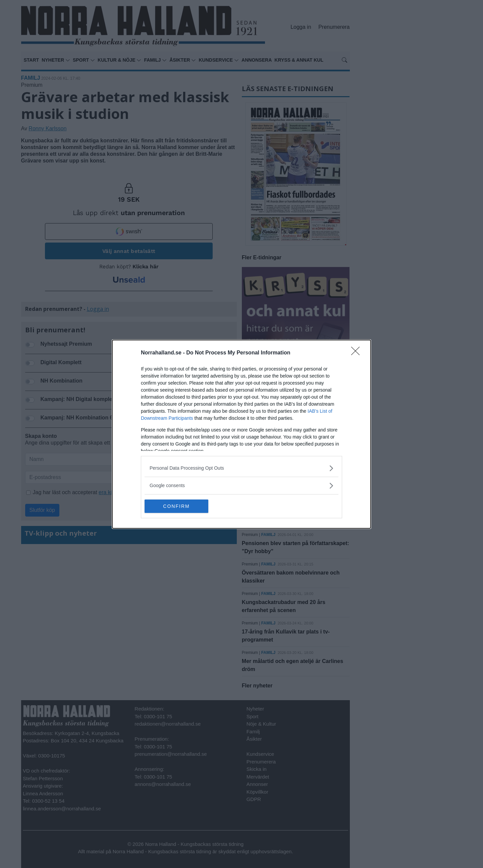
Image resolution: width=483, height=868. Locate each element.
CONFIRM (176, 506)
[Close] (358, 353)
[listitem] (241, 468)
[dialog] (241, 434)
